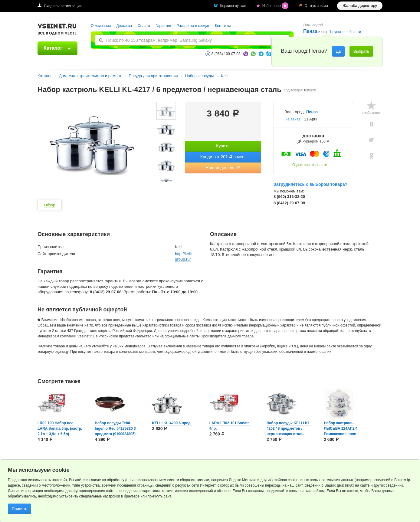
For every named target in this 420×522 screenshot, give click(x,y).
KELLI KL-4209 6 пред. (172, 423)
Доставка (124, 26)
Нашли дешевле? (223, 168)
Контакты (223, 26)
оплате (321, 165)
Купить (223, 146)
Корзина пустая (233, 6)
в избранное (371, 113)
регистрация (71, 6)
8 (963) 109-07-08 (226, 54)
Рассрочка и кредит (193, 26)
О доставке (302, 165)
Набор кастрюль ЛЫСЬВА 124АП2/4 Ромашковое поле (341, 428)
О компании (101, 26)
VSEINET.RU (57, 30)
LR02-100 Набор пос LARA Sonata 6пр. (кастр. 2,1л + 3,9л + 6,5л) (60, 428)
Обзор (50, 205)
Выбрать (361, 51)
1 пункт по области (345, 32)
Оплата (144, 26)
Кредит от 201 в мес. (223, 157)
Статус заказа (316, 6)
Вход (48, 6)
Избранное (276, 6)
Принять (20, 509)
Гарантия (163, 26)
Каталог (53, 48)
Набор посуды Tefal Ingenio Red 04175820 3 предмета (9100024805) (115, 428)
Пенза (310, 31)
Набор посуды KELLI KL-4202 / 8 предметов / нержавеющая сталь (289, 428)
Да (338, 51)
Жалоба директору (360, 6)
